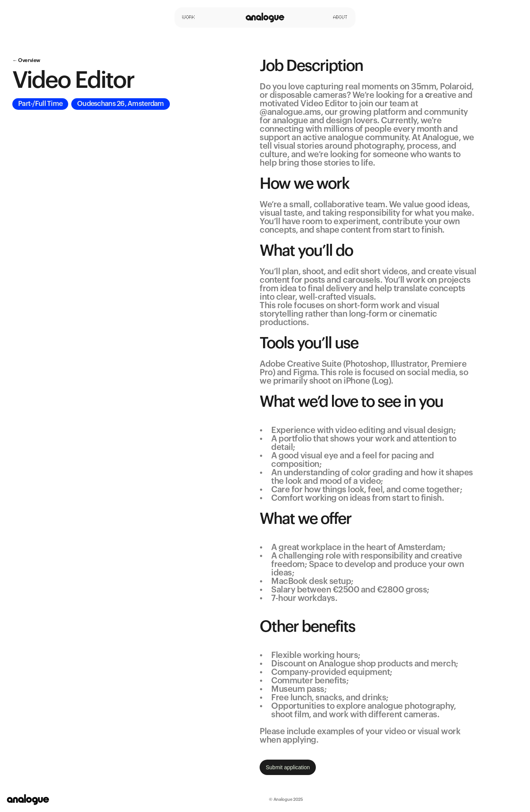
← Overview (26, 60)
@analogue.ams (290, 112)
